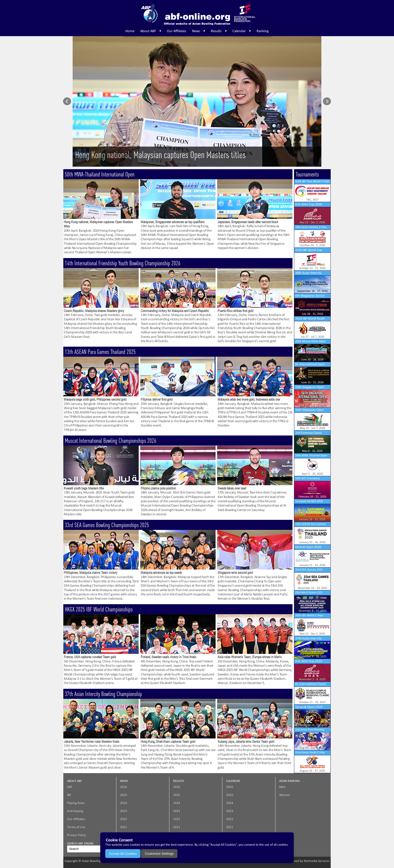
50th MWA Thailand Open (311, 456)
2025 (124, 795)
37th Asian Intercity (308, 638)
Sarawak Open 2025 (309, 707)
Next (327, 101)
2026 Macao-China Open (310, 341)
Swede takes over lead (232, 488)
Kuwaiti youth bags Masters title (84, 488)
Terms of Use (76, 827)
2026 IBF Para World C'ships (312, 181)
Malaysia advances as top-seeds (161, 573)
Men (282, 787)
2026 (124, 787)
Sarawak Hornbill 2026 (309, 501)
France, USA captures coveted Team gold (90, 657)
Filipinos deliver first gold (157, 399)
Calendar (242, 31)
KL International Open (310, 364)
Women (285, 795)
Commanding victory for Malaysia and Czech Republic (175, 311)
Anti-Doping (75, 811)
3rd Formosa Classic (309, 433)
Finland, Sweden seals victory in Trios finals (168, 657)
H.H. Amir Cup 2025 (309, 661)
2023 (124, 811)
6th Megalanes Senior (310, 296)
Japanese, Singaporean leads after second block (248, 222)
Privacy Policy (76, 835)
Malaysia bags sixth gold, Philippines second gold (95, 399)
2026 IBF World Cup (309, 250)
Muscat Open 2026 (308, 547)
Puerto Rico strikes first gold (235, 311)
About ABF (151, 31)
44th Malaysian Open (310, 410)
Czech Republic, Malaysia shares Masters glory (94, 311)
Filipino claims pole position (158, 488)
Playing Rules (76, 803)
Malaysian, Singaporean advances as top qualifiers (173, 222)
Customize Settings (159, 854)
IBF (69, 795)
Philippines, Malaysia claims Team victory (91, 573)
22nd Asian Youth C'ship (310, 753)
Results (219, 31)
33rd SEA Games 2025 (309, 570)
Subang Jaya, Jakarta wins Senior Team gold (246, 741)
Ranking (263, 31)
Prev (67, 101)
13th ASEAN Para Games (311, 524)
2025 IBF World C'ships (309, 615)
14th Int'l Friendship (308, 478)
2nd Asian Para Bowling (310, 730)
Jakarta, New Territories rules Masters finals (92, 741)
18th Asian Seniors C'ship (311, 227)
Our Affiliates (177, 31)
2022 (124, 819)
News (199, 31)
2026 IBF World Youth (310, 319)
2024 (124, 803)
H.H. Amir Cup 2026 (309, 204)
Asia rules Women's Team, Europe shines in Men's (250, 657)
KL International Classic (311, 684)
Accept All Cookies (123, 854)
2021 (124, 827)
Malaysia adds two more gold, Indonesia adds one (249, 399)
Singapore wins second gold (235, 573)
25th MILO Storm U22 (309, 593)
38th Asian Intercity (308, 273)
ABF (70, 787)
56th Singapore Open (310, 387)
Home (130, 31)
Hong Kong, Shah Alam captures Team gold (168, 741)
